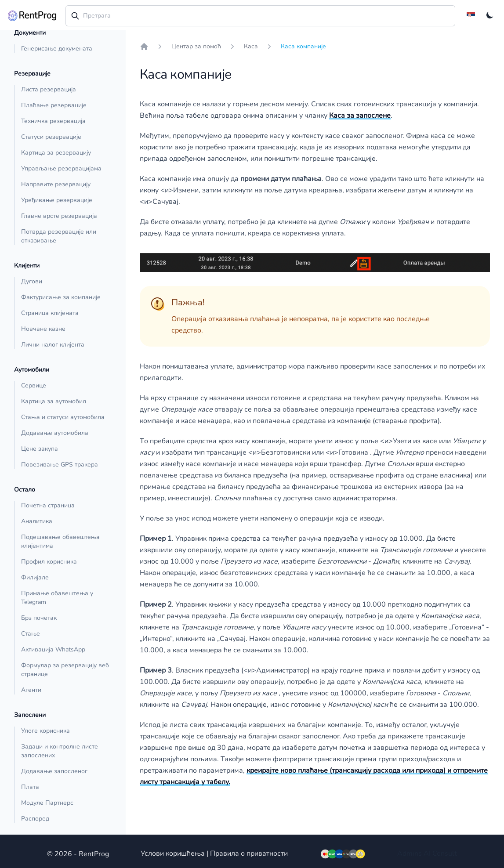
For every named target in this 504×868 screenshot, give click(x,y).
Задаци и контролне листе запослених (60, 751)
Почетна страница (48, 505)
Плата (30, 787)
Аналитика (37, 521)
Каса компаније (303, 46)
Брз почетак (39, 618)
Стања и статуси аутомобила (63, 417)
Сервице (34, 385)
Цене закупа (40, 449)
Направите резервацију (56, 184)
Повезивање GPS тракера (60, 465)
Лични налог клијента (53, 345)
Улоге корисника (45, 731)
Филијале (35, 577)
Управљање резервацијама (61, 168)
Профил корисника (49, 562)
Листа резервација (49, 89)
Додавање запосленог (54, 771)
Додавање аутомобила (55, 433)
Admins (410, 854)
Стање (31, 634)
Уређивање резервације (57, 200)
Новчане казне (43, 329)
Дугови (32, 281)
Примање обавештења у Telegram (57, 598)
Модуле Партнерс (47, 803)
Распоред (35, 819)
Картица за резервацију (56, 153)
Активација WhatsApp (53, 649)
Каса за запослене (360, 116)
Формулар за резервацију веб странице (65, 670)
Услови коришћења (173, 854)
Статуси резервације (51, 137)
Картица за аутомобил (54, 401)
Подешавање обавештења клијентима (60, 541)
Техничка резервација (53, 121)
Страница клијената (50, 313)
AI (427, 854)
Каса (251, 46)
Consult (445, 854)
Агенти (31, 690)
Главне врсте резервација (59, 216)
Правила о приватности (249, 854)
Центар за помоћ (196, 46)
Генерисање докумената (57, 49)
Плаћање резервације (54, 105)
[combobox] (260, 16)
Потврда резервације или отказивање (59, 236)
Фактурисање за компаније (61, 297)
